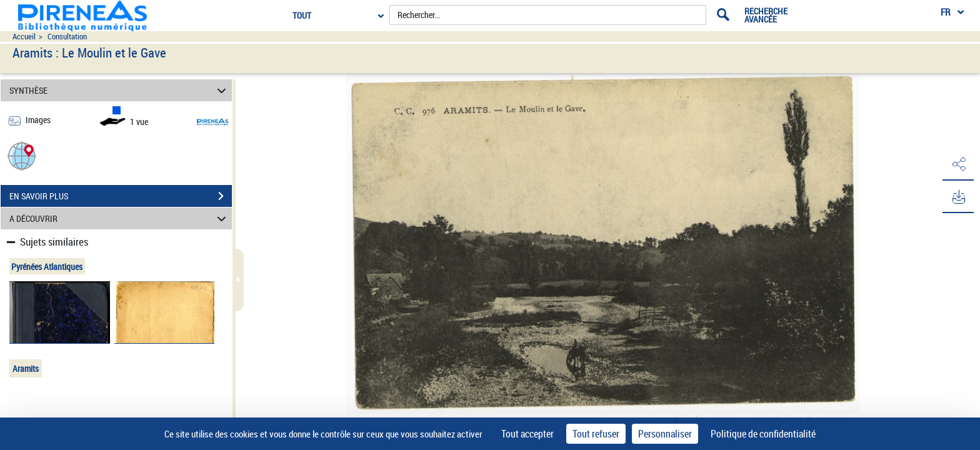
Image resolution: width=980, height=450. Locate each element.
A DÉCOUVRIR (120, 218)
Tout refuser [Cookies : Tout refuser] (596, 434)
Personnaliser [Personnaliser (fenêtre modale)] (665, 434)
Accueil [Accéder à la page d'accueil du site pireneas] (24, 37)
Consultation (67, 37)
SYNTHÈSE (120, 90)
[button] (22, 155)
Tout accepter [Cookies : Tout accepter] (527, 434)
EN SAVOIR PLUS (121, 196)
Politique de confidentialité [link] (763, 434)
